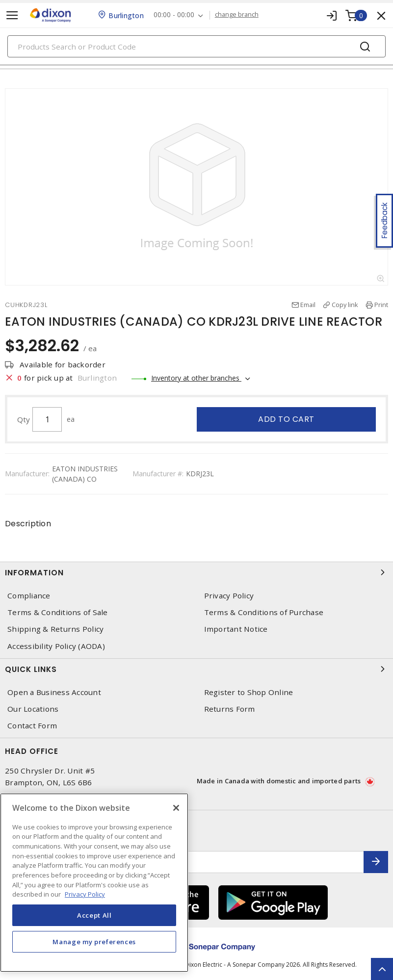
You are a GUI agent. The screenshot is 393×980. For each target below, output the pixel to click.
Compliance (29, 596)
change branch (237, 15)
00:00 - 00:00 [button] (174, 15)
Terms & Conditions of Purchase (264, 612)
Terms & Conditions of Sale (58, 612)
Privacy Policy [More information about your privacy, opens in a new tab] (85, 894)
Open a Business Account (54, 692)
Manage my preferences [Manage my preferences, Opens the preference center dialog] (94, 942)
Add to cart (286, 419)
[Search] (196, 46)
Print (381, 305)
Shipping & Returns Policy (55, 629)
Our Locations (33, 709)
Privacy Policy (229, 596)
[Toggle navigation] (12, 15)
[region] (94, 883)
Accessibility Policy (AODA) (56, 646)
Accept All (94, 915)
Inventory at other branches (196, 378)
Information (196, 572)
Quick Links (196, 669)
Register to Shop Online (249, 692)
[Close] (176, 808)
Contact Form (32, 726)
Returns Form (230, 709)
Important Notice (236, 629)
